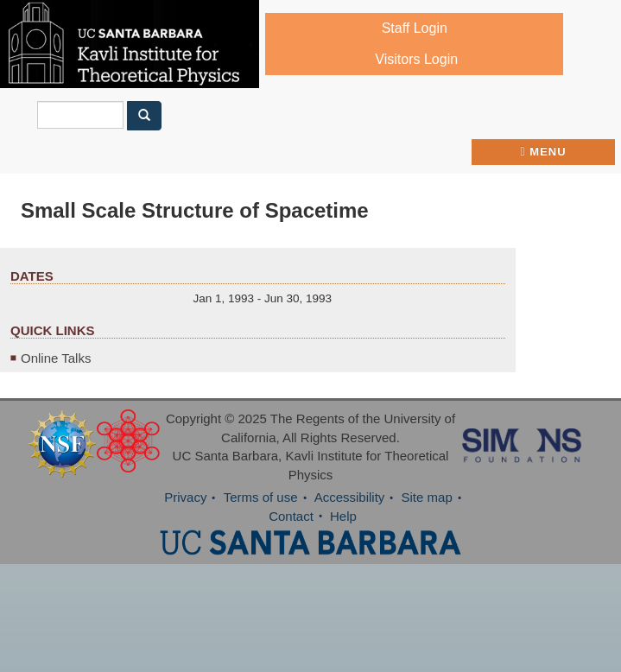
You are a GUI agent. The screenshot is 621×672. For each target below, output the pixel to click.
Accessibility (350, 497)
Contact (291, 516)
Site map (427, 497)
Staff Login (415, 28)
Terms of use (261, 497)
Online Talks (56, 358)
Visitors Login (416, 59)
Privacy (185, 497)
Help (343, 516)
